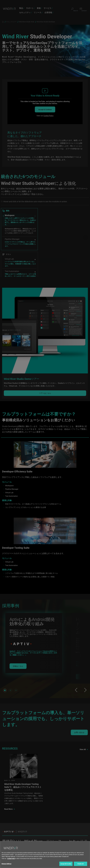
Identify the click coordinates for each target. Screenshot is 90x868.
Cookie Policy (11, 858)
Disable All (81, 864)
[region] (45, 855)
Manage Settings (6, 864)
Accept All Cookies (66, 864)
